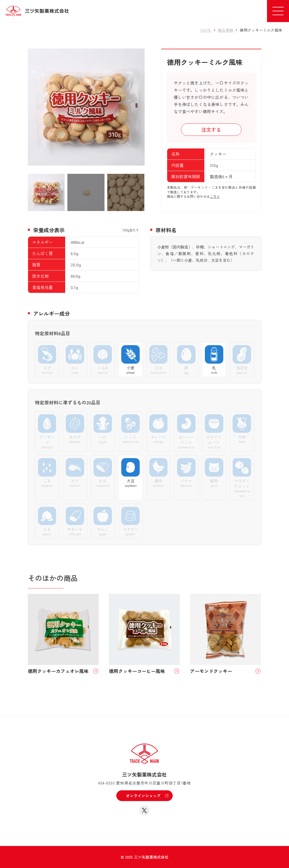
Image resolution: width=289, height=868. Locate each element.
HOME (206, 30)
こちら (215, 196)
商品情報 (225, 30)
